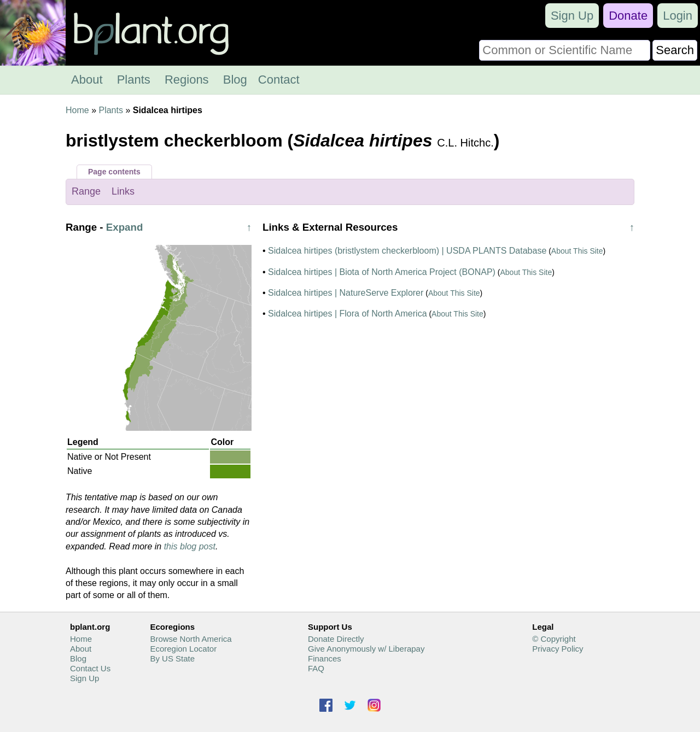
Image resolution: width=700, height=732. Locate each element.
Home (77, 110)
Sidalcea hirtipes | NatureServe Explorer (346, 293)
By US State (172, 658)
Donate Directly (336, 639)
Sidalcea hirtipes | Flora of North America (348, 314)
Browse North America (191, 639)
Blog (235, 80)
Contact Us (90, 668)
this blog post (190, 546)
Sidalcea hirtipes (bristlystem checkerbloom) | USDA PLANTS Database (407, 251)
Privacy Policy (558, 649)
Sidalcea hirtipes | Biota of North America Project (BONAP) (382, 272)
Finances (325, 658)
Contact (279, 80)
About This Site (577, 251)
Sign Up (572, 16)
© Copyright (554, 639)
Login (678, 16)
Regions (187, 80)
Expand (125, 227)
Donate (628, 16)
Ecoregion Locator (183, 649)
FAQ (316, 668)
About (87, 80)
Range (86, 191)
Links (123, 191)
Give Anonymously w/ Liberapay (366, 649)
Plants (134, 80)
